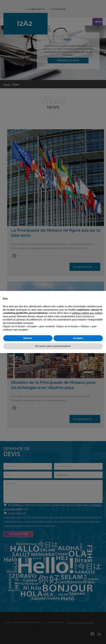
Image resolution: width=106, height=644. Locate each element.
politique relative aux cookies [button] (87, 313)
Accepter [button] (78, 338)
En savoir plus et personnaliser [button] (53, 346)
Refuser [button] (28, 338)
